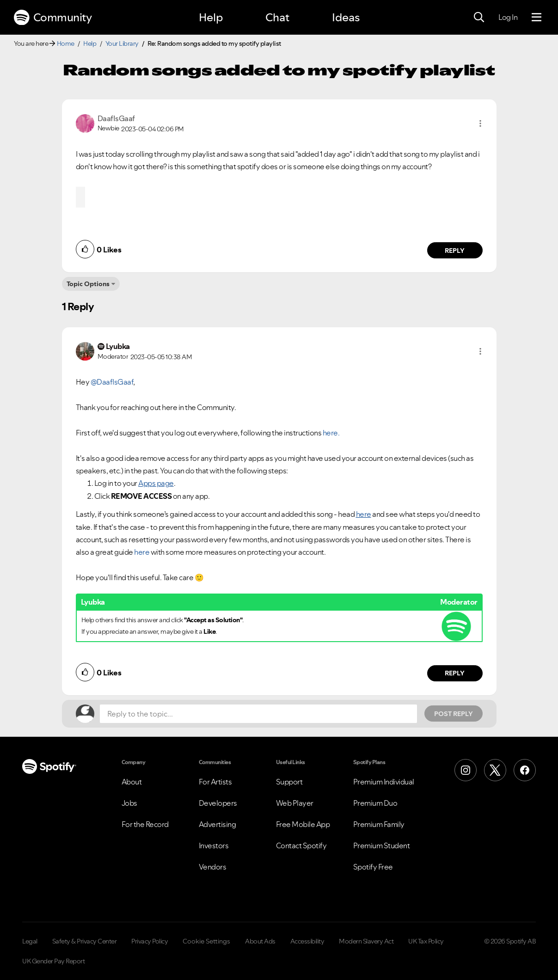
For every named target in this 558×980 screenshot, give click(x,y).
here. (331, 433)
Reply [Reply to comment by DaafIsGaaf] (455, 251)
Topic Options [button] (88, 284)
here (142, 552)
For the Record (145, 824)
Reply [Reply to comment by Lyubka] (455, 673)
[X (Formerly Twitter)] (495, 770)
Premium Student (382, 845)
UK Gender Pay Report (53, 961)
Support (289, 782)
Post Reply (454, 714)
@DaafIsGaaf (112, 382)
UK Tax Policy (426, 941)
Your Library (122, 43)
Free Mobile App (303, 824)
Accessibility (307, 941)
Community (53, 18)
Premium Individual (384, 782)
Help (211, 17)
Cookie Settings (206, 941)
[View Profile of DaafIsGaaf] (116, 118)
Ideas (346, 17)
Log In (508, 17)
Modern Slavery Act (366, 941)
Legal (30, 941)
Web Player (295, 803)
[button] (480, 123)
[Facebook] (525, 770)
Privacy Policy (150, 941)
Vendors (213, 867)
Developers (218, 803)
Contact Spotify (301, 845)
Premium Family (379, 824)
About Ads (260, 941)
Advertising (218, 824)
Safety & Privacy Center (85, 941)
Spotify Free (373, 867)
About (132, 782)
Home (66, 43)
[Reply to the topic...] (258, 714)
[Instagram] (466, 770)
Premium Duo (375, 803)
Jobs (129, 803)
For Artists (215, 782)
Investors (214, 845)
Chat (277, 17)
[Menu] (537, 18)
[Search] (479, 18)
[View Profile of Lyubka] (118, 346)
